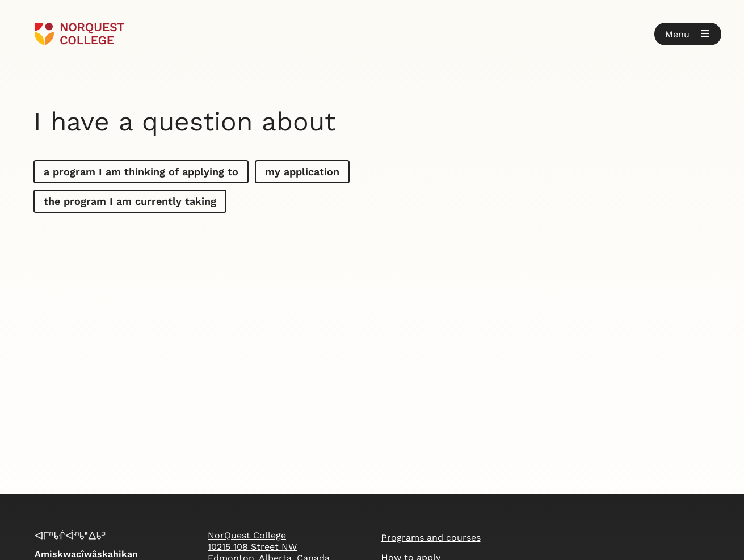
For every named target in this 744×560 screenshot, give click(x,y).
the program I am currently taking (130, 201)
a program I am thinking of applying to (141, 172)
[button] (688, 34)
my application (302, 172)
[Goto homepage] (80, 34)
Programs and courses (431, 538)
